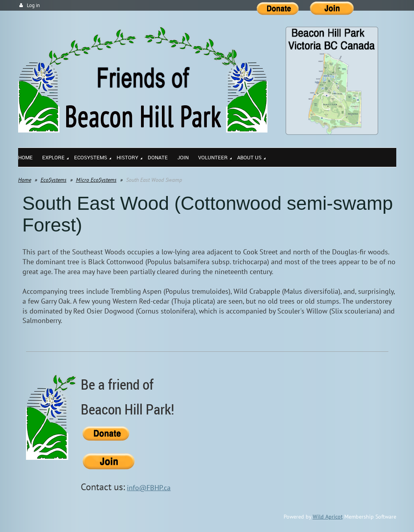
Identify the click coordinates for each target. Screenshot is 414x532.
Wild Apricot (328, 517)
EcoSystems (54, 180)
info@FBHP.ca (149, 488)
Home (25, 180)
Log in (33, 5)
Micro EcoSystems (96, 180)
